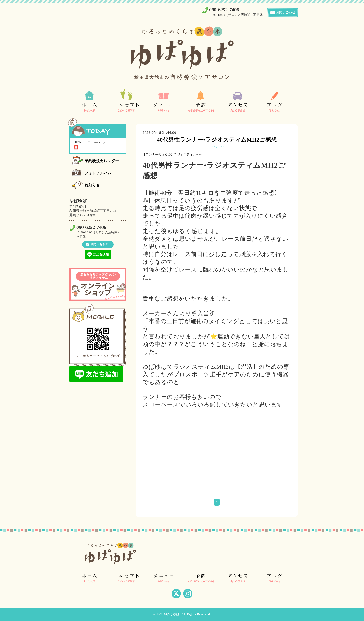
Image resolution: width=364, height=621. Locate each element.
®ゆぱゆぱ (171, 614)
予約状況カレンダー (102, 161)
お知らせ (92, 185)
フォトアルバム (98, 173)
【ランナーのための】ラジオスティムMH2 (172, 155)
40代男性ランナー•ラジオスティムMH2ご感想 (217, 140)
